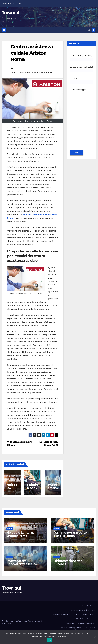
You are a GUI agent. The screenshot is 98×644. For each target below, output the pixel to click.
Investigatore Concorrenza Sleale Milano (21, 564)
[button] (89, 30)
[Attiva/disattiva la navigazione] (47, 30)
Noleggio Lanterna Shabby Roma (20, 534)
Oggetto (82, 80)
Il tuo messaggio (82, 118)
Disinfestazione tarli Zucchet (68, 562)
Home (77, 606)
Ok (50, 640)
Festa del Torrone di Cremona (83, 610)
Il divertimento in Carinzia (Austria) (81, 623)
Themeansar (7, 623)
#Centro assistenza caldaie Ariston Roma (31, 72)
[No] (95, 637)
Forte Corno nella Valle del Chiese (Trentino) (70, 615)
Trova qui (10, 13)
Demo (93, 606)
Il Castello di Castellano (85, 619)
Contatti (85, 606)
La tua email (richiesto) (82, 69)
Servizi (10, 529)
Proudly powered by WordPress (15, 621)
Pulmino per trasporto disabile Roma (70, 534)
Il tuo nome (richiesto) (82, 57)
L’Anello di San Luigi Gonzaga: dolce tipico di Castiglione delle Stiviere (77, 629)
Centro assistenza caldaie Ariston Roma (32, 53)
